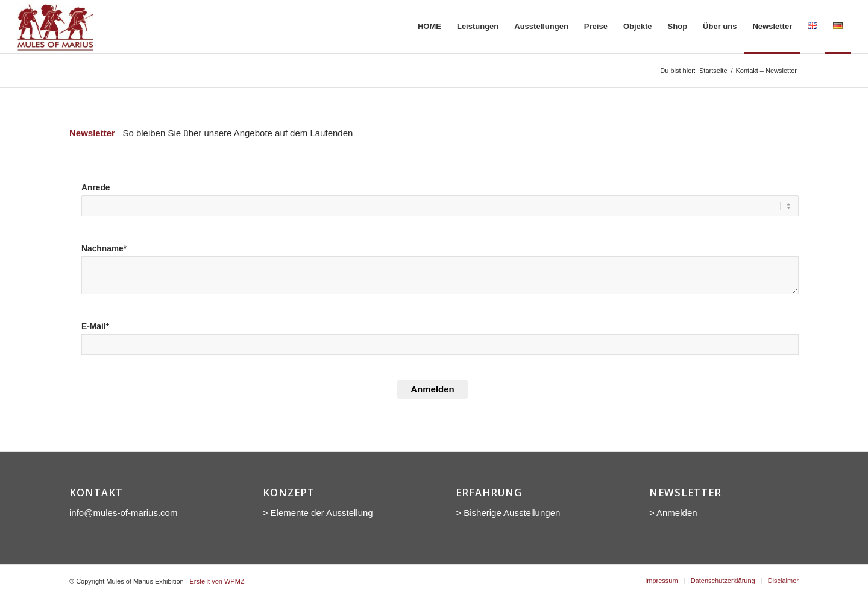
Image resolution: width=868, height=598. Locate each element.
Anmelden (432, 389)
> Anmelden (673, 513)
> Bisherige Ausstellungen (508, 513)
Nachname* (104, 249)
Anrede (96, 188)
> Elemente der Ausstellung (318, 513)
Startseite (713, 71)
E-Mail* (95, 326)
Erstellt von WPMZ (217, 581)
